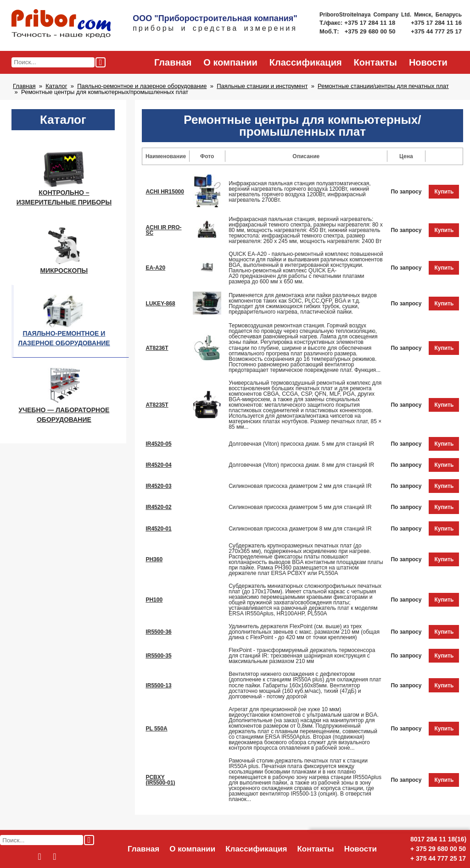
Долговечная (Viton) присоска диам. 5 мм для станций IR (301, 444)
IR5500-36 (158, 632)
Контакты (375, 62)
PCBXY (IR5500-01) (160, 780)
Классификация (306, 62)
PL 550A (156, 729)
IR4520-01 (158, 529)
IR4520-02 (158, 507)
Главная (173, 62)
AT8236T (157, 348)
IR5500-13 (158, 686)
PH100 (154, 600)
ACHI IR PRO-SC (163, 230)
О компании (230, 62)
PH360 (154, 559)
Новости (428, 62)
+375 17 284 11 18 (371, 23)
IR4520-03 (158, 486)
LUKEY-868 (160, 304)
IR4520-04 (158, 465)
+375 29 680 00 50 (371, 31)
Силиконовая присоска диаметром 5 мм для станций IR (300, 507)
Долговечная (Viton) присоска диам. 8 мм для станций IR (301, 465)
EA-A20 (155, 268)
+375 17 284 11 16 (436, 23)
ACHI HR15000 (165, 192)
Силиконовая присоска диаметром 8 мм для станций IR (300, 529)
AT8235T (157, 405)
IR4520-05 (158, 444)
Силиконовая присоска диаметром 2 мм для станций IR (300, 486)
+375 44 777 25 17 (436, 31)
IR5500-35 (158, 656)
